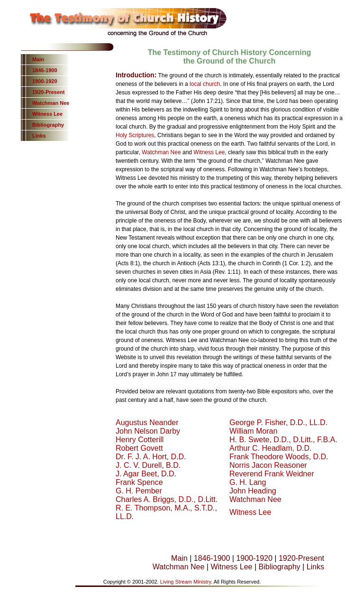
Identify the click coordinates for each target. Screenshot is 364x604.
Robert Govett (139, 448)
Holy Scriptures (135, 135)
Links (39, 136)
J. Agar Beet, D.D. (146, 474)
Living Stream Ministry (186, 582)
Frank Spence (139, 482)
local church (205, 84)
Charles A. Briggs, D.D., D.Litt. (167, 499)
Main (38, 59)
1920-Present (49, 92)
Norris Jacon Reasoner (268, 465)
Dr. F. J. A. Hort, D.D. (151, 457)
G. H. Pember (139, 491)
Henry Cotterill (140, 440)
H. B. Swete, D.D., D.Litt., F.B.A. (283, 440)
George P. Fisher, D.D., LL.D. (278, 423)
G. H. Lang (248, 482)
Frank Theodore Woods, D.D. (279, 457)
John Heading (253, 491)
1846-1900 (45, 70)
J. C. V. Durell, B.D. (148, 465)
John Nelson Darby (148, 431)
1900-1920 (45, 81)
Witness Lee (47, 114)
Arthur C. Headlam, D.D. (270, 448)
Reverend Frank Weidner (272, 474)
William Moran (253, 431)
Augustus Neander (147, 423)
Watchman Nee (51, 103)
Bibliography (48, 125)
